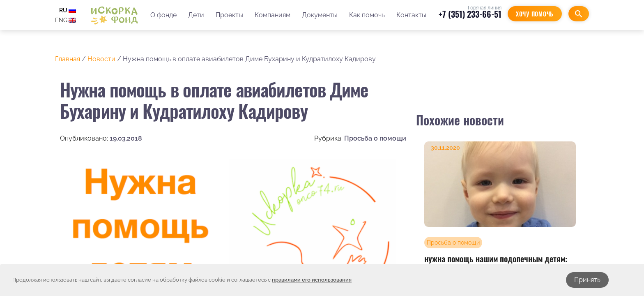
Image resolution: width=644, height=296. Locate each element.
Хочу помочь (535, 14)
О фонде (163, 15)
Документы (320, 15)
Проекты (229, 15)
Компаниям (273, 15)
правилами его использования (312, 280)
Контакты (411, 15)
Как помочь (367, 15)
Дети (196, 15)
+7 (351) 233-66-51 (470, 14)
